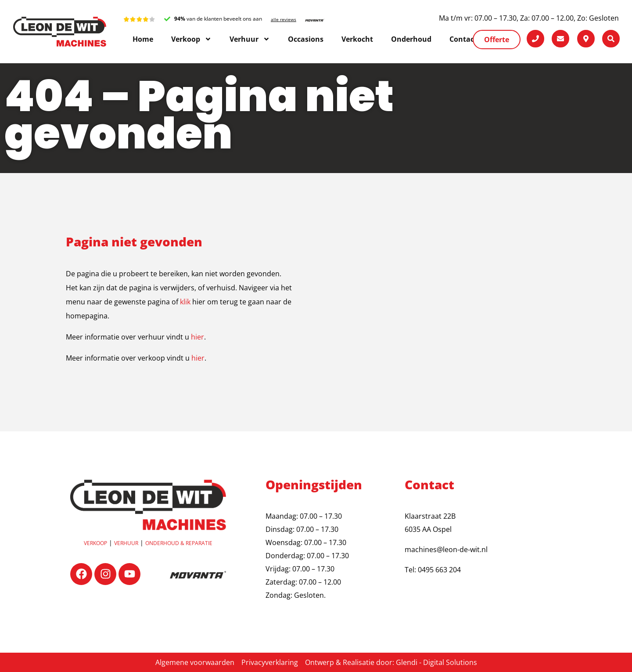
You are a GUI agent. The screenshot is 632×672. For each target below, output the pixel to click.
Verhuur (126, 543)
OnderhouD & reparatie (179, 543)
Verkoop (95, 543)
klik (185, 302)
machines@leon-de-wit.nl (446, 549)
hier (197, 337)
